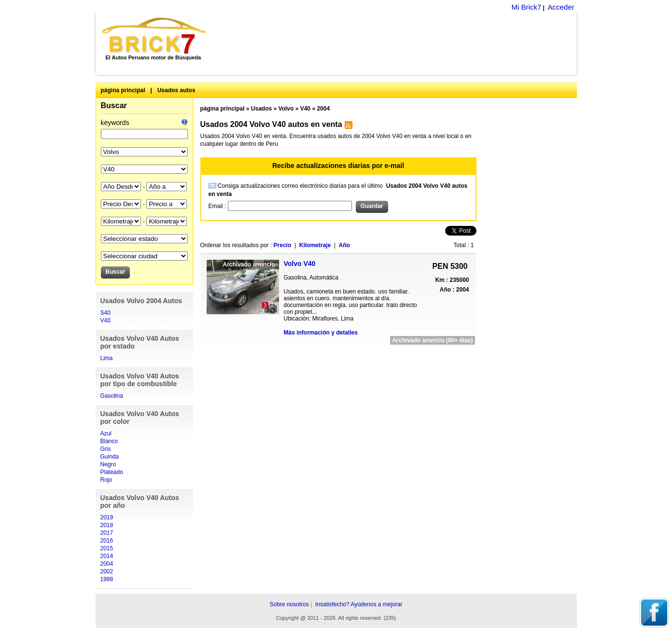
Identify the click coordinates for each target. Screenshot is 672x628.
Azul (106, 433)
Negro (108, 464)
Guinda (110, 457)
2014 (107, 556)
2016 (107, 541)
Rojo (106, 480)
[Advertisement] (397, 43)
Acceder (561, 7)
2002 (107, 572)
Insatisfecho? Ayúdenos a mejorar (359, 604)
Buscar (114, 105)
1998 (107, 579)
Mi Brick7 (526, 7)
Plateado (112, 472)
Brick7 (155, 36)
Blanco (109, 441)
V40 (105, 321)
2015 (107, 548)
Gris (106, 449)
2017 (107, 533)
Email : (218, 206)
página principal (123, 90)
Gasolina (112, 396)
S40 (105, 313)
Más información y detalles (321, 333)
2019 (107, 517)
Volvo (286, 109)
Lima (107, 358)
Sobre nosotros (289, 604)
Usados (261, 109)
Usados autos (176, 90)
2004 (107, 564)
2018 (107, 525)
